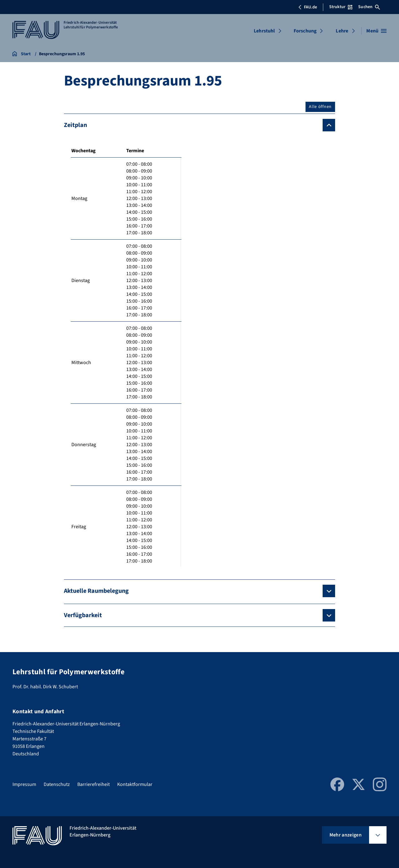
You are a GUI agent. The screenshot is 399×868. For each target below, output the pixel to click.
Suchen (369, 7)
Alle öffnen (320, 107)
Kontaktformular (135, 784)
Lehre (342, 31)
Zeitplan (75, 125)
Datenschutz (57, 784)
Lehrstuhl (264, 31)
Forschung (305, 31)
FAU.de (308, 7)
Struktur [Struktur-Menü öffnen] (341, 7)
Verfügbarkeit (83, 615)
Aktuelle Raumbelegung (96, 591)
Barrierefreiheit (94, 784)
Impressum (24, 784)
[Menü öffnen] (376, 31)
